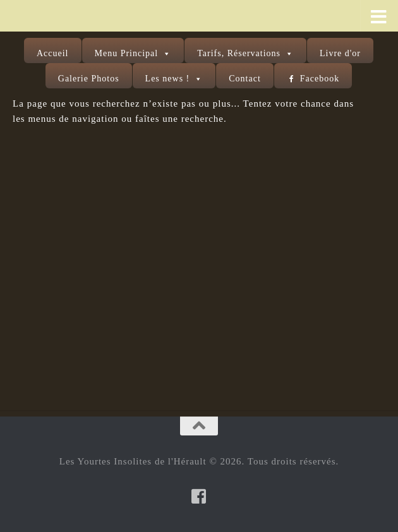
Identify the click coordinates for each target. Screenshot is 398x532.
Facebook (320, 79)
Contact (245, 79)
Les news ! (168, 79)
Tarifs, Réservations (239, 53)
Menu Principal (127, 53)
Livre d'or (340, 53)
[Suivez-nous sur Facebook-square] (199, 496)
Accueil (53, 53)
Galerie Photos (89, 79)
